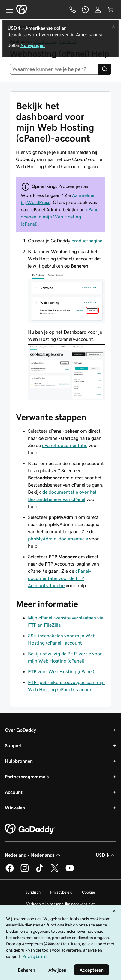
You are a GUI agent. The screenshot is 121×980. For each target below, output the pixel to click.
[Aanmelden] (98, 10)
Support (13, 745)
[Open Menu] (7, 10)
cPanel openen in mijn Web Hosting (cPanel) (60, 217)
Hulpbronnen (19, 761)
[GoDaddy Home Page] (30, 829)
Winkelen (15, 808)
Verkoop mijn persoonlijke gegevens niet (60, 904)
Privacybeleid (61, 892)
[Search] (105, 69)
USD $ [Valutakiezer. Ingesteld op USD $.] (106, 855)
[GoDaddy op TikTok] (40, 871)
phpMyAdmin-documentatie (58, 539)
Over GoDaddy (20, 730)
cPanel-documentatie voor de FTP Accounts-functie (60, 578)
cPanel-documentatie (65, 445)
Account (14, 792)
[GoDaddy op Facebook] (10, 871)
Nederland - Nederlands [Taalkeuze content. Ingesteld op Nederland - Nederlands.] (33, 855)
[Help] (85, 10)
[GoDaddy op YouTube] (70, 871)
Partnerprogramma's (27, 777)
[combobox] (54, 69)
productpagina (87, 241)
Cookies (89, 892)
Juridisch (33, 892)
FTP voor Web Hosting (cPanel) (61, 671)
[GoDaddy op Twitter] (55, 871)
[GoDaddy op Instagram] (25, 871)
